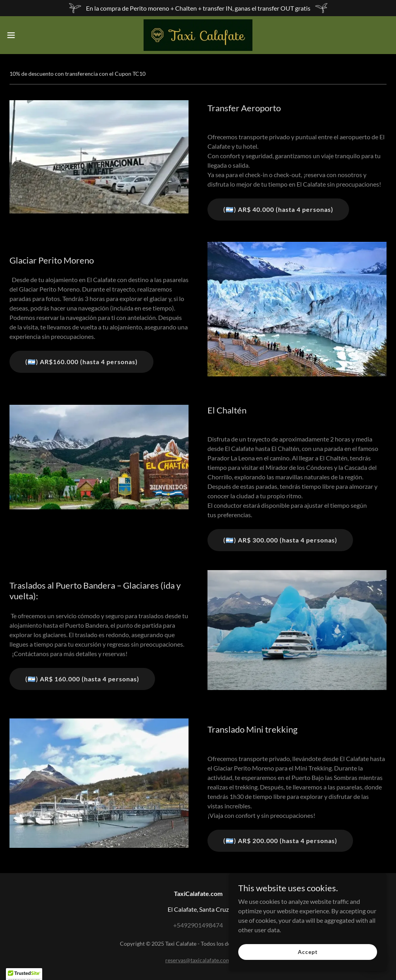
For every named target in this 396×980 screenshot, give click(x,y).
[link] (198, 35)
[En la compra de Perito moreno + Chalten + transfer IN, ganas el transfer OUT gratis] (198, 8)
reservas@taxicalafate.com (198, 960)
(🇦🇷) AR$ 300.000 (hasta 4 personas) (280, 540)
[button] (32, 35)
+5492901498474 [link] (198, 925)
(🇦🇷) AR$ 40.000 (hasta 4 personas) (278, 209)
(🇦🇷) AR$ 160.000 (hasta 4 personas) (82, 679)
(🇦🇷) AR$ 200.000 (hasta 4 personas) (280, 841)
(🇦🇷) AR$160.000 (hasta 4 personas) (81, 362)
